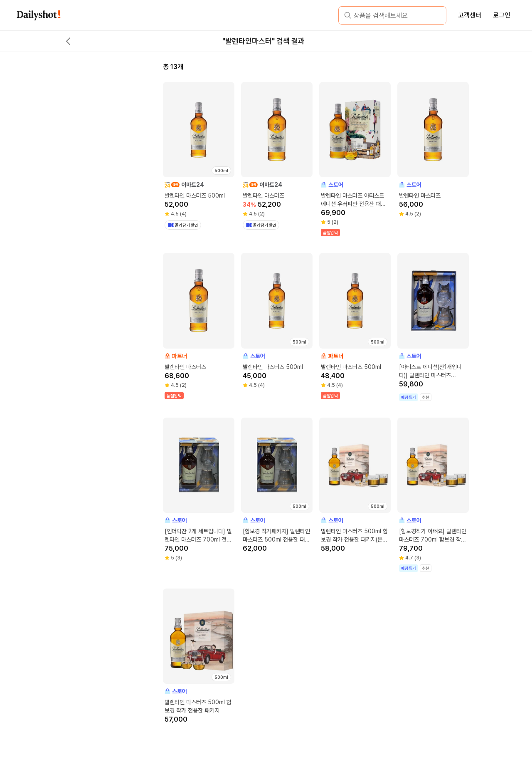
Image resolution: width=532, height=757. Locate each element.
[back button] (68, 41)
